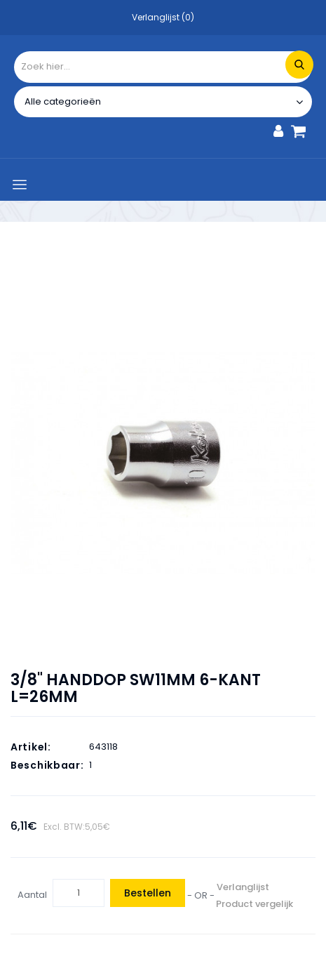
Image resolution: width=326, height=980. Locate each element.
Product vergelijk (254, 904)
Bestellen (148, 893)
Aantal (32, 895)
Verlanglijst (243, 887)
